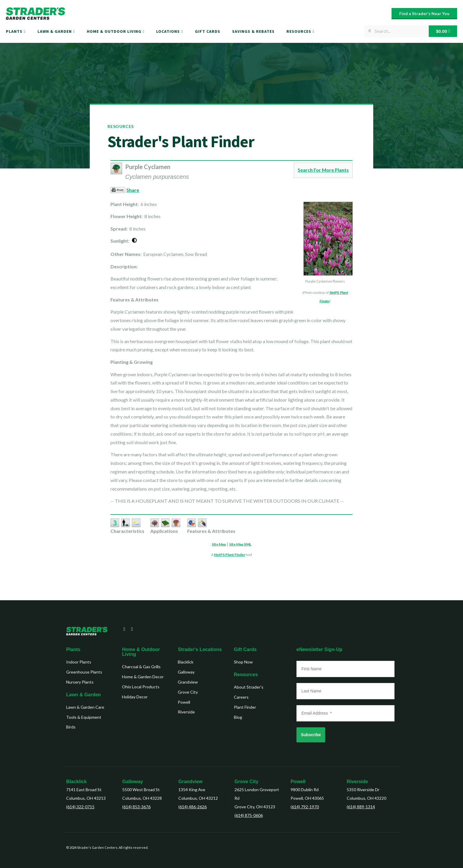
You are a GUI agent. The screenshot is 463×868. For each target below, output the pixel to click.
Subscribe (311, 735)
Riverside (357, 782)
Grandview (190, 782)
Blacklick (76, 782)
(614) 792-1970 (305, 807)
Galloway (133, 782)
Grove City (246, 782)
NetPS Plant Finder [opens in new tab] (230, 555)
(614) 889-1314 (361, 807)
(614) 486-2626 (193, 807)
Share (133, 190)
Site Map (219, 544)
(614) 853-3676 (136, 807)
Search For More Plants (323, 170)
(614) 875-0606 (249, 815)
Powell (298, 782)
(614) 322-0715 (80, 807)
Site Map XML (240, 544)
